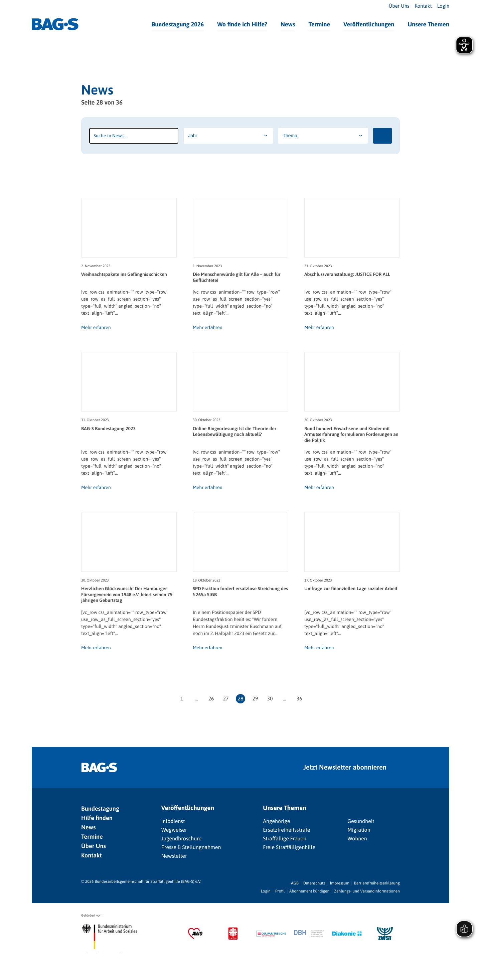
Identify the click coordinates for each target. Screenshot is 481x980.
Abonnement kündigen (309, 891)
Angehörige (276, 821)
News (288, 24)
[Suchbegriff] (134, 136)
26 (211, 699)
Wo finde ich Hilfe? (242, 24)
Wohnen (357, 839)
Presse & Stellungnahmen (191, 847)
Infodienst (173, 821)
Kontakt (423, 6)
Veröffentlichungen (369, 24)
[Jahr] (228, 136)
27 (226, 699)
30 (270, 699)
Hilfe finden (97, 818)
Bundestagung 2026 (178, 24)
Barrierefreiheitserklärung (377, 883)
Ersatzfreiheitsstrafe (286, 830)
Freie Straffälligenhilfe (289, 847)
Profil (280, 891)
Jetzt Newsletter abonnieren (345, 767)
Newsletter (174, 856)
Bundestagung (100, 808)
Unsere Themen (428, 24)
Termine (319, 24)
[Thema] (323, 136)
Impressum (340, 883)
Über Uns (399, 6)
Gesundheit (361, 821)
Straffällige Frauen (285, 839)
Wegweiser (174, 830)
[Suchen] (382, 136)
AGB (295, 883)
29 (255, 699)
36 (299, 699)
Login (443, 6)
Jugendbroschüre (182, 839)
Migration (359, 830)
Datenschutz (314, 883)
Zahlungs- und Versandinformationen (367, 891)
